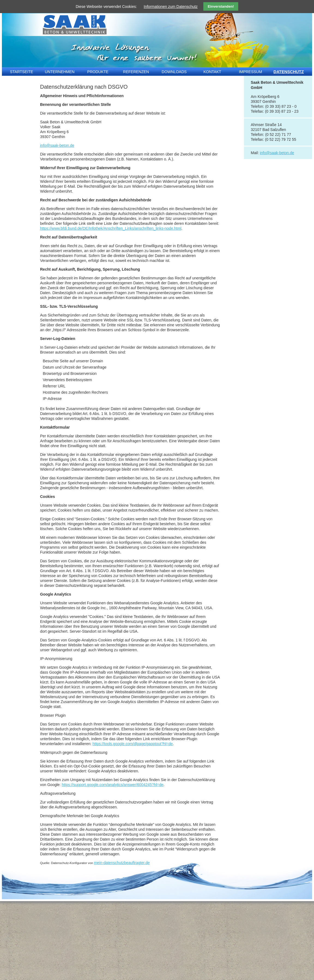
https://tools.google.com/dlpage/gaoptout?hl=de (133, 744)
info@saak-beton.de (57, 145)
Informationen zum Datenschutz (171, 7)
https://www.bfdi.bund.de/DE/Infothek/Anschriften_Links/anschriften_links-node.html (111, 228)
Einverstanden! (221, 6)
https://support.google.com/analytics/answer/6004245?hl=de (112, 785)
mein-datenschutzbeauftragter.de (122, 863)
